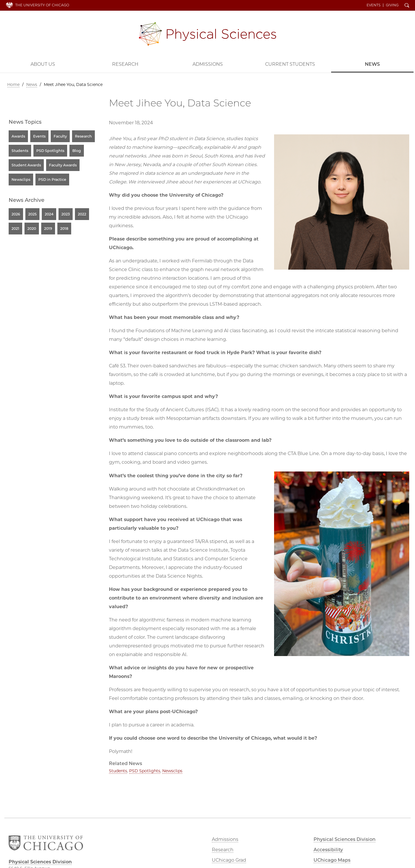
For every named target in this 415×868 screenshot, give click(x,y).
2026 (16, 214)
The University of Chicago (42, 5)
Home (13, 84)
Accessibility (328, 850)
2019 (48, 229)
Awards (18, 136)
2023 (66, 214)
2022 (82, 214)
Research (125, 64)
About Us (43, 64)
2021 (15, 229)
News (372, 64)
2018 (64, 229)
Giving (392, 5)
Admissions (208, 64)
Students (118, 771)
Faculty (60, 136)
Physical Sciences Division (207, 34)
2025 (32, 214)
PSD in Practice (52, 180)
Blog (77, 151)
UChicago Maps (332, 860)
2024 (49, 214)
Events (373, 5)
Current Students (290, 64)
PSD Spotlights (145, 771)
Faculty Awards (63, 165)
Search (407, 6)
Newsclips (172, 771)
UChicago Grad (229, 860)
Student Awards (26, 165)
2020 (32, 229)
